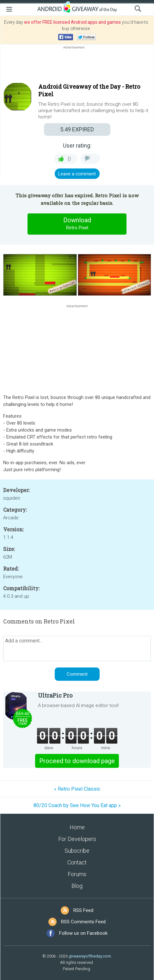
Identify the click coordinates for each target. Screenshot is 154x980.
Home (77, 827)
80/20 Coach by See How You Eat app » (77, 805)
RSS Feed (83, 910)
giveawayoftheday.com (90, 956)
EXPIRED (77, 129)
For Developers (77, 839)
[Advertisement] (77, 66)
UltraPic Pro (55, 695)
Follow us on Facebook (83, 933)
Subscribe (77, 851)
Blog (77, 886)
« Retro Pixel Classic (77, 789)
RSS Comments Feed (83, 922)
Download (77, 224)
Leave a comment (77, 174)
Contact (77, 862)
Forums (77, 874)
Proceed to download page (77, 761)
